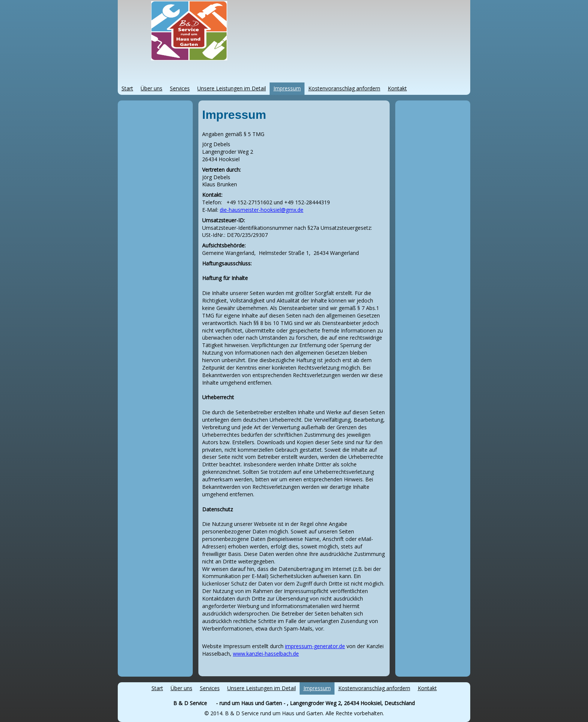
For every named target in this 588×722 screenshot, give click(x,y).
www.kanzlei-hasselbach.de (266, 654)
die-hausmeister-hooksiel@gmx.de (262, 210)
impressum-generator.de (315, 646)
